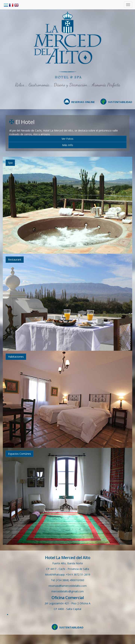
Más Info (68, 145)
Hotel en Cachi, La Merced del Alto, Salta (68, 45)
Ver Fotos (67, 139)
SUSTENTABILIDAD (120, 102)
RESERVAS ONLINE (83, 102)
